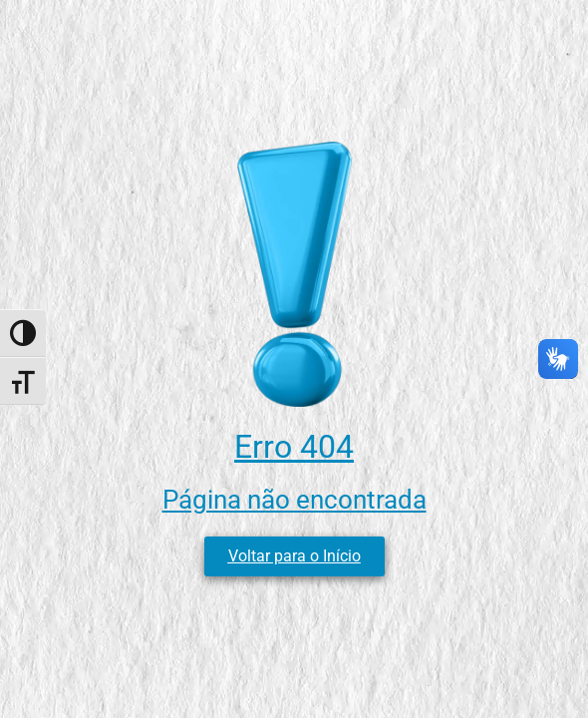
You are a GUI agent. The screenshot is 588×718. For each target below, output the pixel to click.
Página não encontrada (294, 500)
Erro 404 (294, 447)
